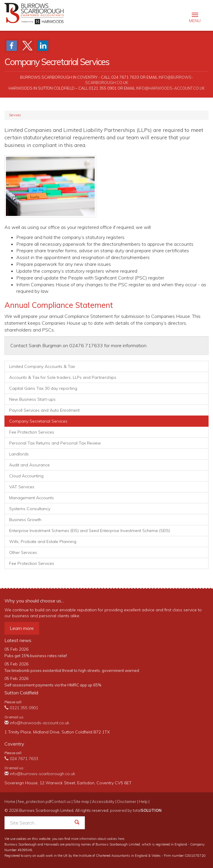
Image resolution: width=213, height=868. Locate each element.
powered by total (136, 810)
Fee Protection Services (32, 432)
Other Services (23, 552)
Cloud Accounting (26, 476)
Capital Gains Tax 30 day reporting (43, 388)
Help (143, 801)
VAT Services (22, 487)
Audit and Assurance (29, 465)
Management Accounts (32, 498)
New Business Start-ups (32, 399)
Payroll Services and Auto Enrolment (44, 410)
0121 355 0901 (21, 708)
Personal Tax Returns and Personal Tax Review (55, 443)
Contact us (61, 801)
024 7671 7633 (21, 759)
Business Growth (25, 520)
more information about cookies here (98, 839)
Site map (81, 801)
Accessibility (103, 801)
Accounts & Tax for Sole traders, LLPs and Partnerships (63, 377)
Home (10, 801)
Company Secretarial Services (38, 421)
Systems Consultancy (30, 509)
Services (15, 115)
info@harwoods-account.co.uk (170, 88)
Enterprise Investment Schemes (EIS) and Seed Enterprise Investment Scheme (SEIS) (90, 531)
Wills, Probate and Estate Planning (43, 542)
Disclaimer (127, 801)
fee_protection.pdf (35, 801)
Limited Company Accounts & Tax (42, 366)
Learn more (22, 628)
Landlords (19, 454)
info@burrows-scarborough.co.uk (40, 774)
